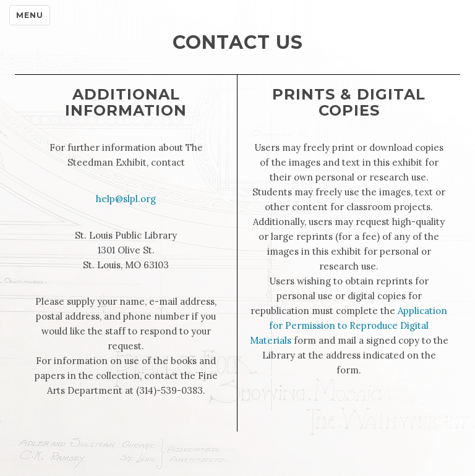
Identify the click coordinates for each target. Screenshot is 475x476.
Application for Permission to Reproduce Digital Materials (349, 325)
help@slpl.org (126, 199)
